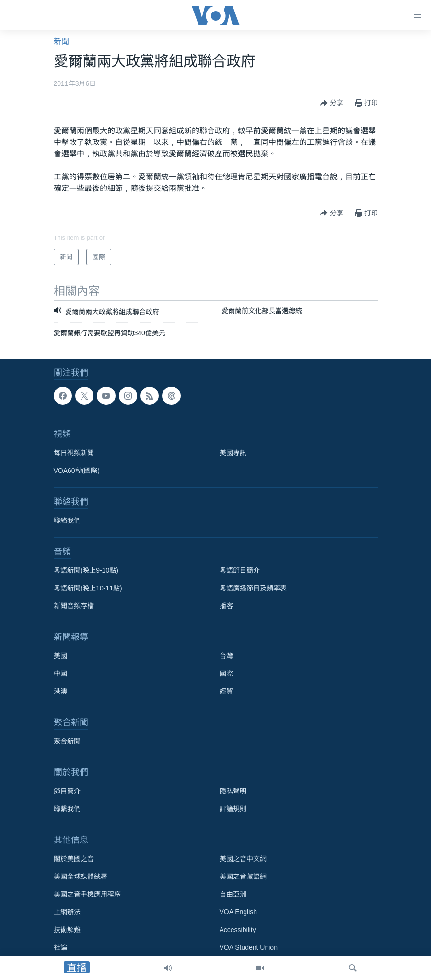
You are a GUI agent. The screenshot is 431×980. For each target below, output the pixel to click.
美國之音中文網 (243, 859)
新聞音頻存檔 (74, 606)
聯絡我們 (67, 521)
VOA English (239, 912)
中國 (60, 674)
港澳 (60, 692)
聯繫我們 (67, 809)
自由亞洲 (233, 895)
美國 (60, 656)
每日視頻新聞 (74, 453)
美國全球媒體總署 (81, 877)
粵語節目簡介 (240, 571)
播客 (226, 606)
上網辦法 (67, 912)
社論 (60, 948)
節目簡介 (67, 791)
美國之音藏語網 (243, 877)
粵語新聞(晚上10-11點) (88, 589)
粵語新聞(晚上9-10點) (86, 571)
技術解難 (67, 930)
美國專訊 (233, 453)
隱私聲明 (233, 791)
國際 (226, 674)
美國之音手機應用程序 (87, 895)
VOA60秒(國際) (77, 471)
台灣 (226, 656)
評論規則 (233, 809)
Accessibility (238, 930)
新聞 (61, 41)
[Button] (332, 103)
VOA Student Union (249, 948)
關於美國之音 (74, 859)
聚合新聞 (67, 742)
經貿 (226, 692)
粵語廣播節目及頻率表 (253, 589)
